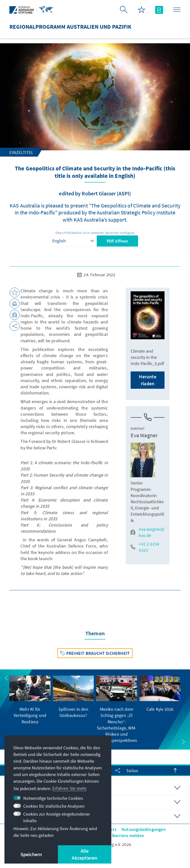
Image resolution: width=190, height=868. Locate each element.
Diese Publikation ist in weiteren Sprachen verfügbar (95, 233)
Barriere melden (128, 835)
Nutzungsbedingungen (144, 829)
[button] (6, 678)
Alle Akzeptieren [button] (84, 854)
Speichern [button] (31, 854)
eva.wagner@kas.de (147, 532)
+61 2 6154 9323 (145, 547)
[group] (30, 700)
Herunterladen (147, 380)
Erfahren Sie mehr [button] (70, 788)
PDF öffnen (117, 241)
